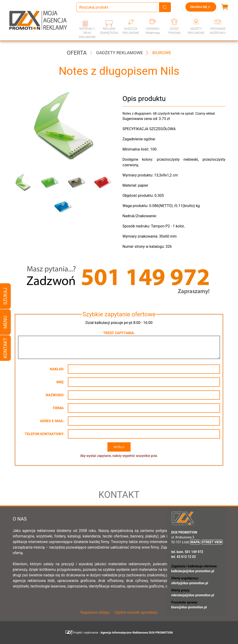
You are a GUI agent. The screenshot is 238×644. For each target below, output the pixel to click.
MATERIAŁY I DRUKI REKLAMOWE (87, 33)
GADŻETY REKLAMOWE (196, 31)
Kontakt (5, 348)
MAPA (195, 542)
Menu (5, 322)
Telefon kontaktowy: (45, 434)
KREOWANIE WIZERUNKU (218, 31)
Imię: (60, 382)
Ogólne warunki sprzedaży (136, 612)
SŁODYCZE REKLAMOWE (131, 31)
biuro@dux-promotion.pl (189, 607)
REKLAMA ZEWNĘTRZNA (109, 31)
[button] (23, 182)
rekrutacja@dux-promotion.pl (193, 595)
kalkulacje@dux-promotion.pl (193, 571)
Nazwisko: (55, 395)
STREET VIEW (212, 542)
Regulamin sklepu (95, 612)
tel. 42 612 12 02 (184, 557)
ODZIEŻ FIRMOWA (174, 31)
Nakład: (57, 369)
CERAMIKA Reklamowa (152, 31)
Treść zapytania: (119, 333)
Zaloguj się (201, 7)
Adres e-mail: (52, 421)
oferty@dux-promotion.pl (190, 583)
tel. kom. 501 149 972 (187, 552)
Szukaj (5, 296)
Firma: (59, 408)
